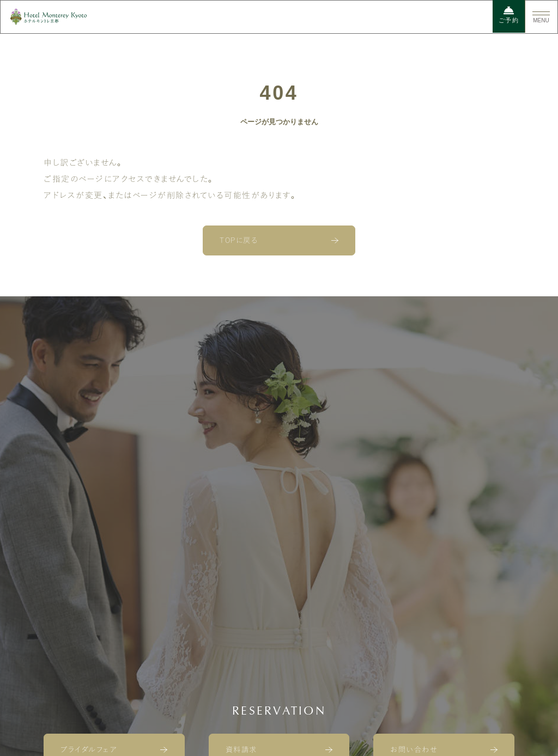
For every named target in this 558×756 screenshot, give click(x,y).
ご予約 (509, 15)
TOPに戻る (239, 240)
